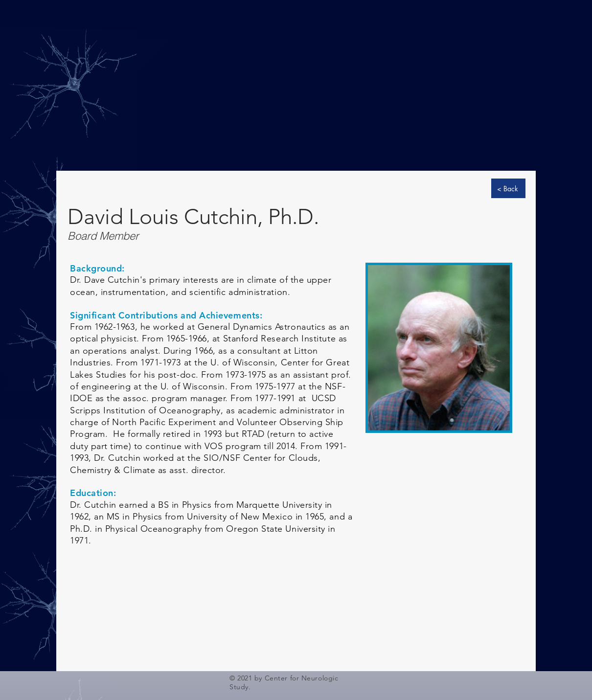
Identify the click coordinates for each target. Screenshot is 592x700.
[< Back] (508, 188)
